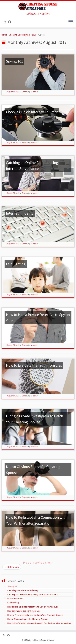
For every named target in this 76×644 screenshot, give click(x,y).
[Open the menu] (71, 22)
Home (4, 35)
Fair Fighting (13, 603)
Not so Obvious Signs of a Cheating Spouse (28, 619)
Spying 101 (12, 586)
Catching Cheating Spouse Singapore (41, 640)
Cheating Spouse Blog (19, 35)
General (25, 92)
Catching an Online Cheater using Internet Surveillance (33, 594)
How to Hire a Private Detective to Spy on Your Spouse (33, 607)
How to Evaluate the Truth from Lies (24, 611)
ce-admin (34, 92)
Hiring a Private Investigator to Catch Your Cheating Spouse (35, 615)
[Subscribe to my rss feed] (6, 22)
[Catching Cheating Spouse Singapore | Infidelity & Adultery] (38, 6)
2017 (34, 35)
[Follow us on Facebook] (11, 22)
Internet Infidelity (15, 599)
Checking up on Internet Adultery (23, 590)
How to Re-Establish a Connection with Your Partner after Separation (39, 623)
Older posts (12, 567)
